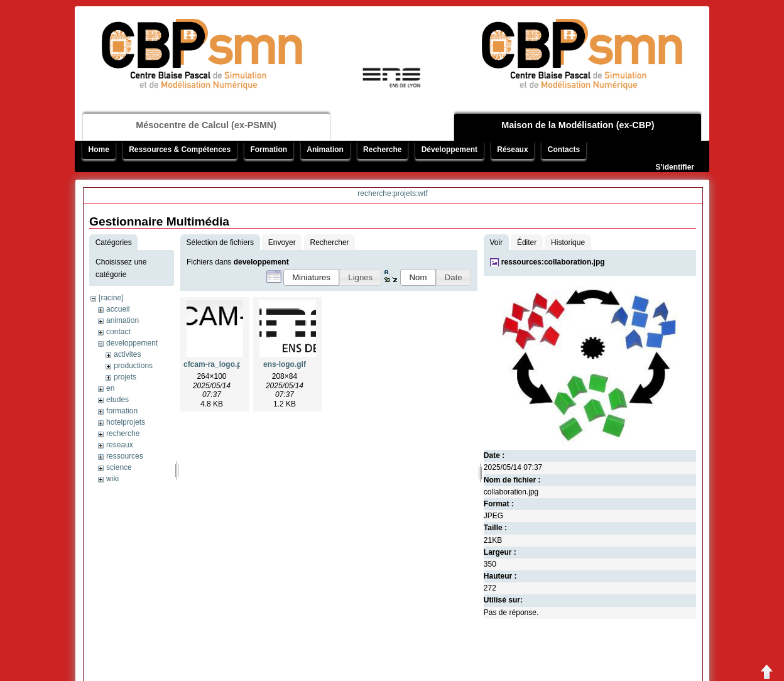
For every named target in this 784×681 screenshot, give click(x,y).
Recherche (382, 150)
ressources (125, 456)
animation (122, 320)
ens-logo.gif (285, 364)
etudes (117, 400)
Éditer (527, 242)
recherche (123, 433)
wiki (112, 479)
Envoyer (282, 242)
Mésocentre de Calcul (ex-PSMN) (206, 125)
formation (122, 411)
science (119, 467)
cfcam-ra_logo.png (217, 364)
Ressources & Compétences (180, 150)
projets (125, 377)
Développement (449, 150)
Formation (269, 150)
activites (127, 354)
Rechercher (330, 242)
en (110, 388)
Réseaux (512, 150)
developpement (132, 343)
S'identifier (675, 167)
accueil (118, 309)
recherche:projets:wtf (392, 193)
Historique (568, 242)
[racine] (111, 298)
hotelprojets (126, 422)
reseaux (120, 445)
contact (118, 332)
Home (99, 150)
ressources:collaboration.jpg (553, 262)
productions (133, 366)
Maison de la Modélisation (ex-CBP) (578, 125)
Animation (325, 150)
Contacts (564, 150)
